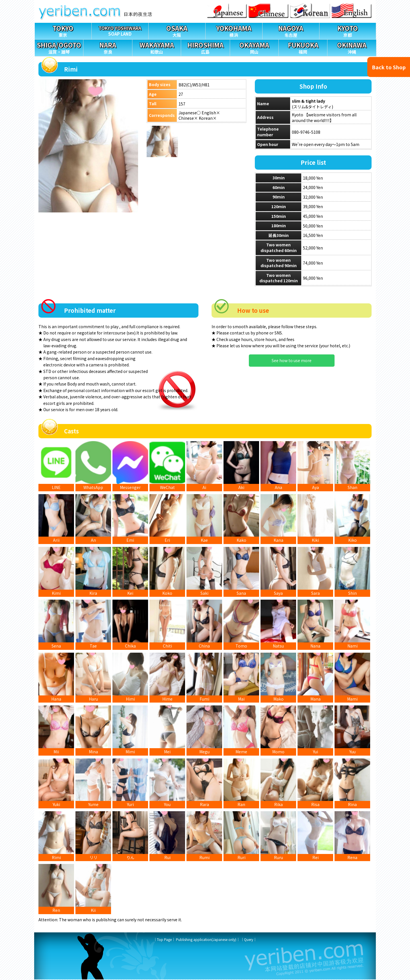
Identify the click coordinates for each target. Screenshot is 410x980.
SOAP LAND (120, 30)
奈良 (108, 47)
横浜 (234, 30)
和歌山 (157, 47)
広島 (205, 47)
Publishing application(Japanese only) (206, 940)
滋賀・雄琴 (59, 47)
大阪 (177, 30)
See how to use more (292, 360)
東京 (63, 30)
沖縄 (352, 47)
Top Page (164, 940)
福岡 (303, 47)
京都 (348, 30)
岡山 (254, 47)
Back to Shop (389, 67)
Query (249, 940)
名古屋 (291, 30)
